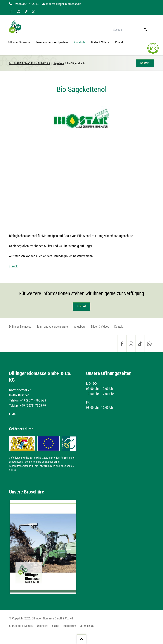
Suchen (145, 30)
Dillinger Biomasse (20, 327)
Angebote (59, 63)
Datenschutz (87, 626)
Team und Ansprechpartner (53, 327)
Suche (56, 626)
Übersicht (43, 626)
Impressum (69, 626)
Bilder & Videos (100, 327)
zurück (13, 266)
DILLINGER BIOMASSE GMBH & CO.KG (30, 63)
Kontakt (145, 63)
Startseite (15, 626)
